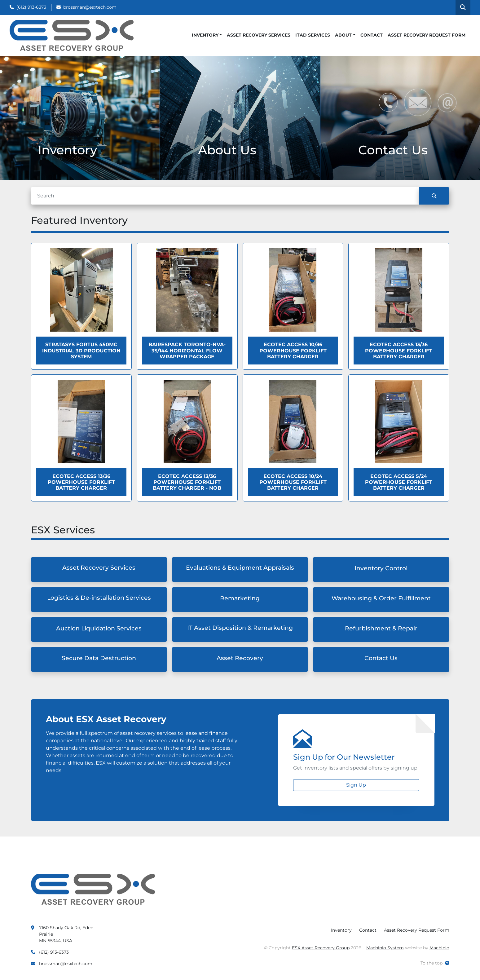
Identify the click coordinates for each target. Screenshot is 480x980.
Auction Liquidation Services (99, 628)
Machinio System (385, 948)
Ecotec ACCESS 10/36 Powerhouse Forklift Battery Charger (293, 350)
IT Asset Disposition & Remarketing (240, 628)
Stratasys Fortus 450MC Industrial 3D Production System (81, 350)
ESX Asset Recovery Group (321, 948)
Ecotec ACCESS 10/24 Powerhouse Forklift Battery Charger (293, 482)
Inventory (205, 35)
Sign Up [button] (356, 785)
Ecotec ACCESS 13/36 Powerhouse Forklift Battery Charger (399, 350)
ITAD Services (313, 35)
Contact (372, 35)
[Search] (225, 196)
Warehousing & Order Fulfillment (381, 598)
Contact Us (381, 658)
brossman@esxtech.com (90, 7)
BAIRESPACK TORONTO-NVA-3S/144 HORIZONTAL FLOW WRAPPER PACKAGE (187, 350)
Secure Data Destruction (99, 658)
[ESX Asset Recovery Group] (93, 889)
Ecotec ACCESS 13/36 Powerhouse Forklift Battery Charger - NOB (187, 482)
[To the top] (435, 963)
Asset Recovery (240, 658)
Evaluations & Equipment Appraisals (240, 568)
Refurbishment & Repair (381, 628)
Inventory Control (381, 568)
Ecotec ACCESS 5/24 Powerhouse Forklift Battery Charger (399, 482)
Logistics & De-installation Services (99, 598)
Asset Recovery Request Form (427, 35)
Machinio (439, 948)
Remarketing (240, 598)
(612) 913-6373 (31, 7)
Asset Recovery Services (259, 35)
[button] (207, 35)
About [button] (343, 35)
